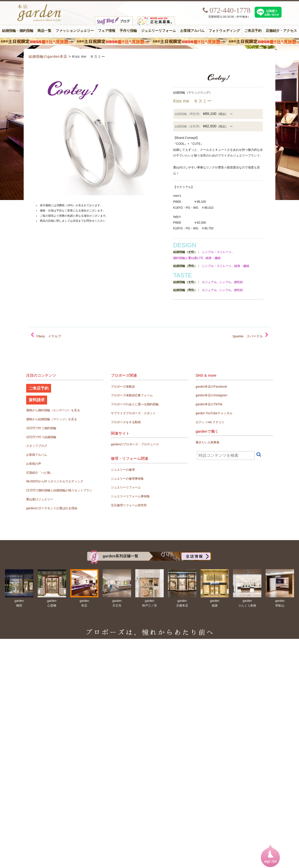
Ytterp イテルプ (49, 336)
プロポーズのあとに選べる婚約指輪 (135, 404)
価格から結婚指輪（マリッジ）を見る (52, 419)
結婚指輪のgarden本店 (48, 56)
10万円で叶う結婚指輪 (41, 437)
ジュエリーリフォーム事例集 (130, 496)
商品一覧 (44, 31)
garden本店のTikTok (209, 404)
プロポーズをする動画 (126, 422)
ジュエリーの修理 (123, 470)
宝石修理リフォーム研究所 (129, 505)
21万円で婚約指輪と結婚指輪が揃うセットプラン (59, 490)
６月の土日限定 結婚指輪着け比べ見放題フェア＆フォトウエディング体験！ (149, 42)
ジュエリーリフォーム (158, 31)
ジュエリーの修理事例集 (127, 479)
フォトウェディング (224, 31)
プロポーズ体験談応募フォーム (132, 395)
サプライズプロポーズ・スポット (133, 413)
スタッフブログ (37, 446)
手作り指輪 (128, 31)
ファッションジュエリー (75, 31)
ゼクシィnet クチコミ (210, 422)
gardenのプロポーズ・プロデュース (135, 444)
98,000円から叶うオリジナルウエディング (55, 481)
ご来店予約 (253, 31)
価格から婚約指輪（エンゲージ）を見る (53, 410)
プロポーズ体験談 (123, 387)
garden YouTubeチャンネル (214, 413)
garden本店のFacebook (211, 387)
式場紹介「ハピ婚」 (40, 473)
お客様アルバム (192, 31)
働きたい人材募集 (208, 442)
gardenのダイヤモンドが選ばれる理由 (52, 508)
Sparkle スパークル (248, 336)
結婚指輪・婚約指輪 (18, 31)
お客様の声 (34, 464)
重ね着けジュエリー (40, 499)
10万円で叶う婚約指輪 (41, 428)
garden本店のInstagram (211, 395)
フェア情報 (107, 31)
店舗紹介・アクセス (281, 31)
